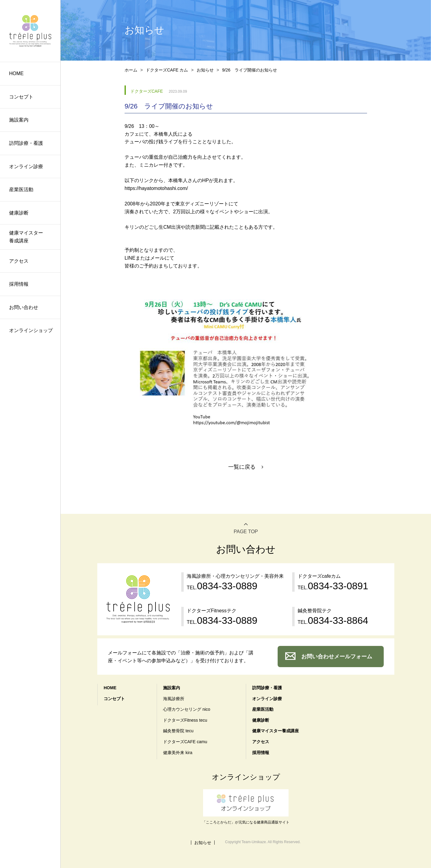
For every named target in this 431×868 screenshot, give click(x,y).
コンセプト (21, 97)
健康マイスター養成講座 (26, 237)
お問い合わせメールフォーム (337, 657)
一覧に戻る (242, 467)
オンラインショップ (31, 330)
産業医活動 (21, 190)
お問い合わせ (24, 307)
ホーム (131, 70)
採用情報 (19, 284)
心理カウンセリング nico (187, 709)
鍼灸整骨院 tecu (178, 731)
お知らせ (205, 70)
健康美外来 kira (178, 753)
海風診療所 (174, 699)
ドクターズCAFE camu (185, 742)
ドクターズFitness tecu (185, 720)
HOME (16, 73)
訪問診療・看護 (26, 143)
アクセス (19, 261)
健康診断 (19, 213)
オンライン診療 (26, 166)
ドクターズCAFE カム (167, 70)
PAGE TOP (246, 532)
